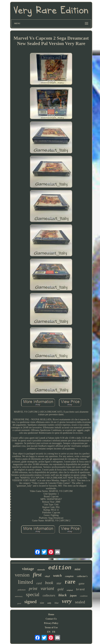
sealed (80, 602)
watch (57, 576)
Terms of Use (51, 628)
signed (30, 602)
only (49, 603)
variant (47, 588)
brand (80, 590)
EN (49, 632)
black (63, 595)
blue (56, 603)
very (67, 601)
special (33, 594)
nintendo (41, 570)
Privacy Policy (51, 623)
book (49, 583)
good (19, 603)
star (59, 583)
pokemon (22, 590)
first (37, 575)
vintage (28, 569)
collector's (82, 576)
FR (54, 632)
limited (25, 582)
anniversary (19, 596)
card (39, 583)
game (82, 583)
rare (70, 582)
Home (51, 614)
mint (77, 569)
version (22, 575)
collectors (49, 595)
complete (69, 576)
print (33, 589)
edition (60, 568)
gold (60, 589)
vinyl (47, 576)
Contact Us (51, 619)
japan (73, 596)
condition (84, 596)
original (70, 590)
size (42, 603)
